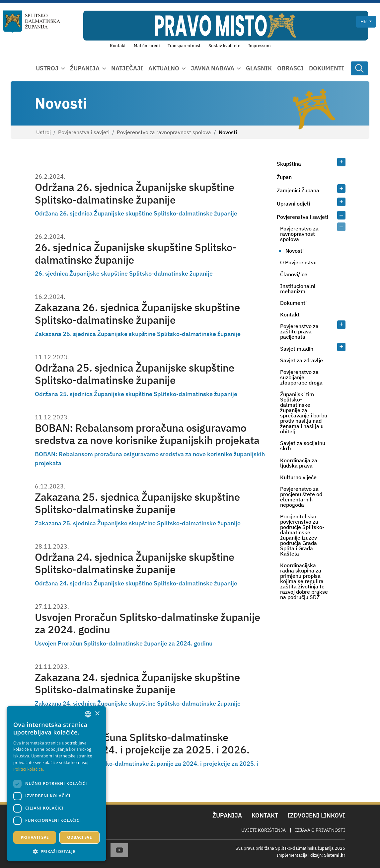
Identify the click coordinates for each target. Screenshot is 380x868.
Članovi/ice (294, 274)
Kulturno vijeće (298, 477)
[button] (56, 851)
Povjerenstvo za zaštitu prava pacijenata (299, 331)
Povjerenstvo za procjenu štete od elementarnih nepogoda (301, 497)
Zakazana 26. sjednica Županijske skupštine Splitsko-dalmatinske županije (137, 313)
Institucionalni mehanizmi (298, 289)
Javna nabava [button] (213, 68)
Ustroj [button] (47, 68)
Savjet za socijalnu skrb (303, 446)
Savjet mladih (297, 349)
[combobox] (88, 714)
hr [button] (364, 22)
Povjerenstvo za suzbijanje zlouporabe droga (301, 377)
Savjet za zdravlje (302, 360)
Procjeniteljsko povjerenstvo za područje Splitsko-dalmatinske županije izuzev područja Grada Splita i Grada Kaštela (302, 535)
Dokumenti (327, 68)
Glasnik (259, 68)
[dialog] (56, 784)
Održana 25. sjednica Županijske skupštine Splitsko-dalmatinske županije (135, 374)
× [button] (97, 714)
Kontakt (290, 314)
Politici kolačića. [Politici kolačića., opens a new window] (29, 769)
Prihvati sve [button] (35, 837)
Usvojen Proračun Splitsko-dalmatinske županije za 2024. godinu (148, 623)
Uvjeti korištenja (264, 830)
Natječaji (127, 68)
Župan (284, 177)
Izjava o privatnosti (320, 830)
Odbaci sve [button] (79, 837)
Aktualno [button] (164, 68)
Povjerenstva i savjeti (84, 132)
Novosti (295, 251)
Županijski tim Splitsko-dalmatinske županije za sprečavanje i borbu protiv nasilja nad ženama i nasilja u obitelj (304, 413)
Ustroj (43, 132)
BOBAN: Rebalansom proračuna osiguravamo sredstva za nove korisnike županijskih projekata (147, 434)
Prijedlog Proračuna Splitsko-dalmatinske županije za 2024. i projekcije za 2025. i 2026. (142, 743)
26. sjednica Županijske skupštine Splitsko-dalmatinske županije (136, 253)
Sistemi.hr (335, 855)
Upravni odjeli (293, 204)
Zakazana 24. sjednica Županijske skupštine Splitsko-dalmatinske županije (137, 683)
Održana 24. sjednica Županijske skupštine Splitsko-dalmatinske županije (135, 563)
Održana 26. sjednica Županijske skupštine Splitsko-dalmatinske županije (135, 193)
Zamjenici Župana (298, 190)
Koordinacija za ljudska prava (299, 463)
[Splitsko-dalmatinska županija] (32, 22)
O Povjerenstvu (298, 262)
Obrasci (290, 68)
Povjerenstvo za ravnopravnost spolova (164, 132)
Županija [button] (85, 68)
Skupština (289, 164)
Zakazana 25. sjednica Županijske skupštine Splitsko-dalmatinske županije (137, 503)
